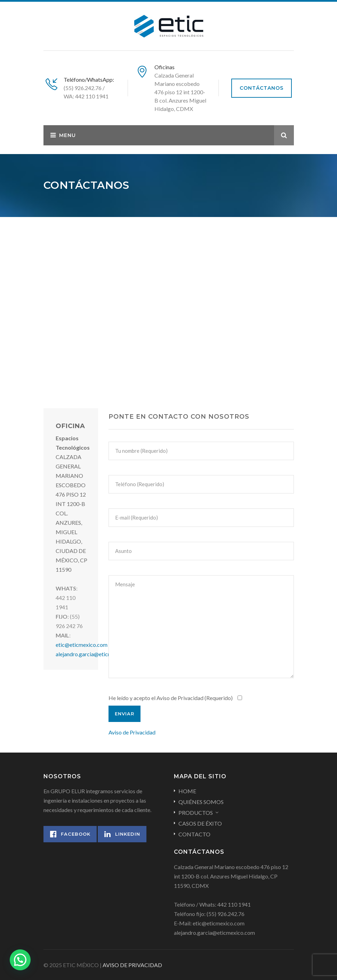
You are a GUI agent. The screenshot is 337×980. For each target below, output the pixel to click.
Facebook (70, 834)
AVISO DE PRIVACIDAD (132, 965)
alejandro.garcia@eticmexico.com (96, 654)
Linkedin (122, 834)
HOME (187, 791)
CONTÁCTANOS (262, 88)
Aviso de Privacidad (132, 732)
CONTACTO (194, 834)
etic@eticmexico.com (82, 645)
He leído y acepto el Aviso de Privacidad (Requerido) (176, 698)
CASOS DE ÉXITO (200, 823)
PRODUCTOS (196, 813)
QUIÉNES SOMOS (201, 802)
